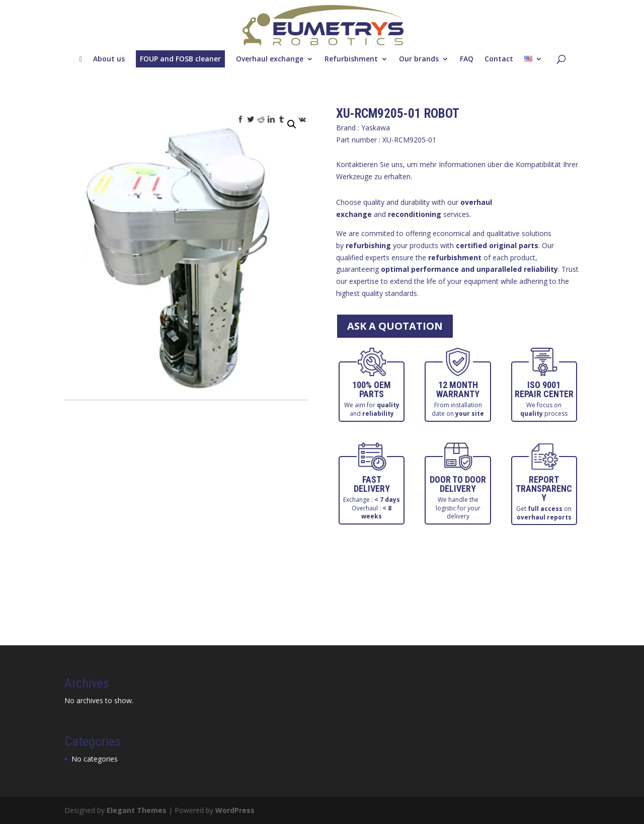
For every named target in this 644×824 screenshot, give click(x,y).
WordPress (235, 810)
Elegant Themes (137, 810)
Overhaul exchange (270, 59)
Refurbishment (351, 59)
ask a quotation (395, 326)
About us (109, 59)
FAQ (467, 59)
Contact (499, 59)
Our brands (419, 59)
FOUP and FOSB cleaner (180, 59)
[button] (292, 124)
